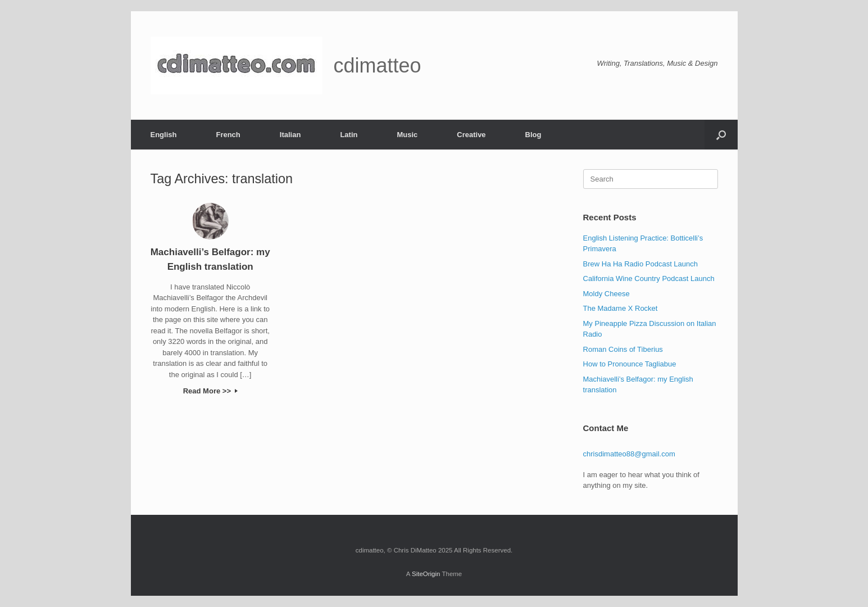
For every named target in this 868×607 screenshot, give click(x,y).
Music (407, 135)
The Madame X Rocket (621, 308)
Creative (471, 135)
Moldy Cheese (606, 294)
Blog (533, 135)
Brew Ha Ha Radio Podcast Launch (641, 264)
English (164, 135)
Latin (349, 135)
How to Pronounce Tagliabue (630, 364)
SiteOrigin (426, 574)
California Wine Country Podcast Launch (649, 278)
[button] (721, 135)
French (228, 135)
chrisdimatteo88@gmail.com (629, 454)
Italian (290, 135)
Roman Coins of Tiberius (623, 349)
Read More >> (210, 391)
